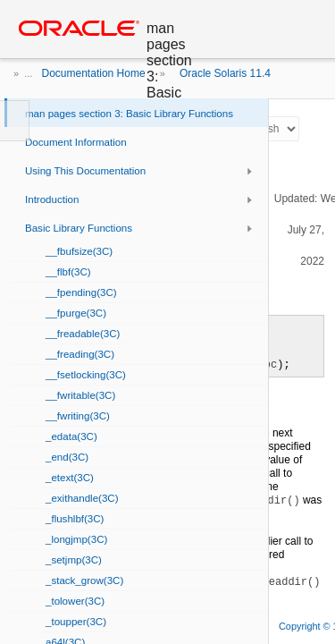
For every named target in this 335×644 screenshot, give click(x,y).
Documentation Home (94, 73)
